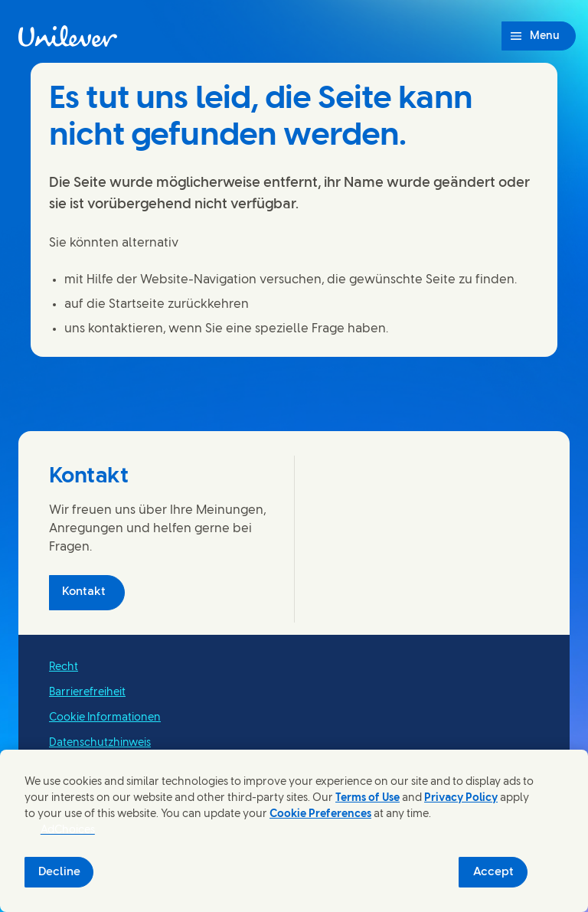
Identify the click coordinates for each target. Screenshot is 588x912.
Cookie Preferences (320, 814)
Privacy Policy (461, 798)
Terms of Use (367, 798)
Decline (59, 872)
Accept (493, 872)
